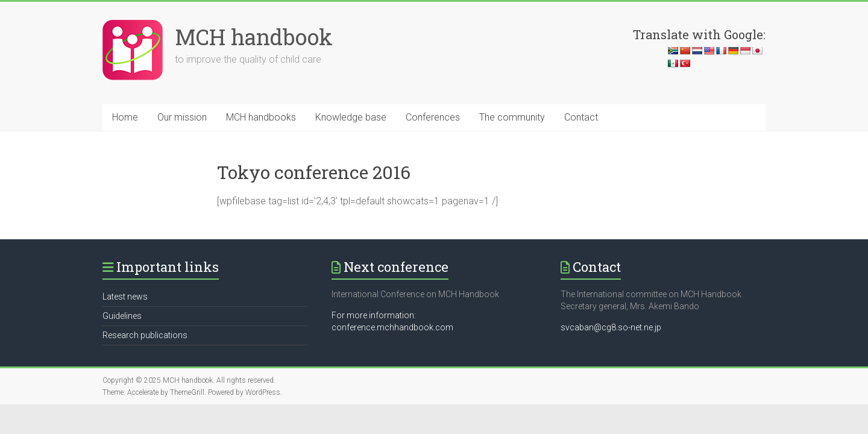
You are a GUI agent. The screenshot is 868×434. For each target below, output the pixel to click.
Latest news (125, 297)
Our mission (182, 117)
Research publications (145, 335)
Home (125, 117)
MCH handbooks (261, 117)
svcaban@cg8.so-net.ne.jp (611, 327)
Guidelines (122, 316)
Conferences (433, 117)
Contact (581, 117)
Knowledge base (351, 117)
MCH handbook (254, 37)
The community (512, 117)
